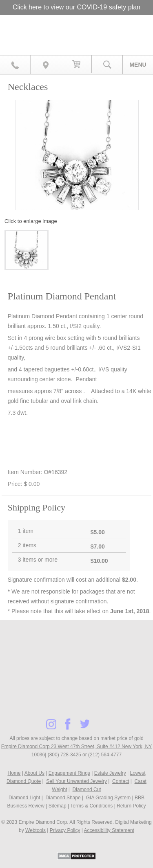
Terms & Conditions (91, 806)
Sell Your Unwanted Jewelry (76, 781)
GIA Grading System (108, 798)
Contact (121, 781)
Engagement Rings (69, 773)
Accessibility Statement (109, 830)
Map (46, 65)
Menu (138, 65)
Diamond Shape (63, 798)
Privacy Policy (65, 830)
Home (14, 773)
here (35, 7)
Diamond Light (24, 798)
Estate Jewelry (110, 773)
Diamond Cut (87, 789)
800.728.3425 (15, 65)
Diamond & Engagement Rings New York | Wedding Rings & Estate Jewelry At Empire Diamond (76, 32)
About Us (34, 773)
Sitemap (58, 806)
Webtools (35, 830)
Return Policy (131, 806)
